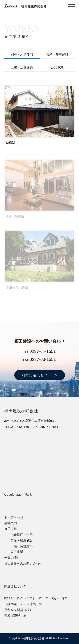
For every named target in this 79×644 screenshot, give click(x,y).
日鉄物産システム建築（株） (25, 604)
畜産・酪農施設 (57, 54)
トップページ (14, 517)
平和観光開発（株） (18, 610)
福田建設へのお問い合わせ (23, 563)
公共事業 (57, 67)
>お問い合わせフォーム (39, 375)
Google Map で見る (18, 495)
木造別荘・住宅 (22, 535)
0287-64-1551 (43, 351)
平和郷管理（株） (17, 616)
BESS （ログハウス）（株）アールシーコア (36, 598)
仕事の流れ (12, 558)
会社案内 (11, 523)
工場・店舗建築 (22, 67)
